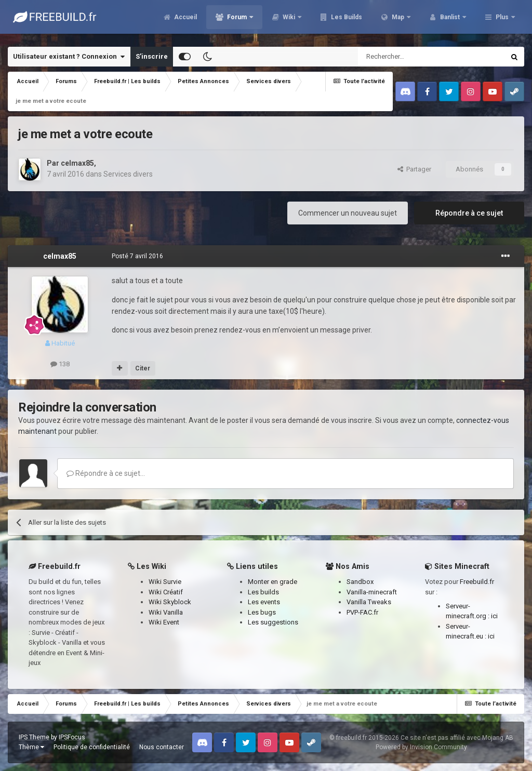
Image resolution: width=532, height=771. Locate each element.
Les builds (263, 592)
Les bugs (262, 612)
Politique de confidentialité (92, 747)
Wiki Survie (165, 582)
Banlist (450, 21)
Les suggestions (273, 622)
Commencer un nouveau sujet (348, 213)
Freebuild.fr (477, 582)
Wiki (289, 21)
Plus (502, 21)
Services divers (128, 174)
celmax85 (77, 163)
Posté (137, 256)
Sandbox (360, 582)
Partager (414, 169)
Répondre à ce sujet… (106, 473)
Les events (264, 602)
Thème (31, 747)
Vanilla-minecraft (372, 592)
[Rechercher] (409, 57)
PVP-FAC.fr (362, 612)
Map (398, 21)
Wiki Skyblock (170, 602)
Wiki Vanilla (166, 612)
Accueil (185, 21)
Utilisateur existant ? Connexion (69, 57)
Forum (237, 21)
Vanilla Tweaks (369, 602)
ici (494, 616)
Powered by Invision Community (421, 747)
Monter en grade (272, 582)
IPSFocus (72, 737)
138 (60, 364)
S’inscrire (152, 56)
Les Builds (346, 21)
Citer (143, 368)
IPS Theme (34, 737)
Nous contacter (162, 747)
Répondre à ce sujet (469, 213)
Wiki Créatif (166, 592)
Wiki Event (164, 622)
